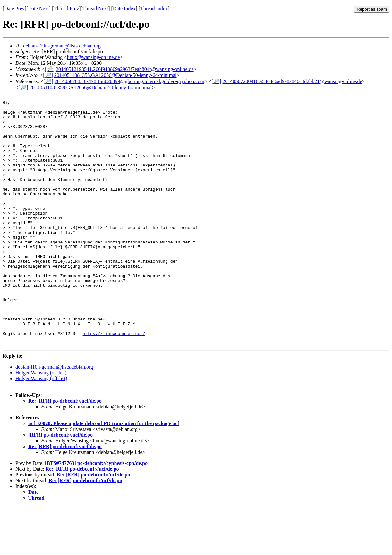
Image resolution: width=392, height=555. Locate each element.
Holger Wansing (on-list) (41, 422)
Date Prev (14, 9)
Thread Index (154, 9)
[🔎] (50, 69)
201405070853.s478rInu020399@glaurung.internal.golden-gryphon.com (129, 81)
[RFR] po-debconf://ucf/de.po (60, 484)
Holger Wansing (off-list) (41, 427)
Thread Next (95, 9)
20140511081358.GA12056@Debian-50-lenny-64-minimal (115, 75)
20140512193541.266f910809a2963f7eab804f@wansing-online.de (125, 69)
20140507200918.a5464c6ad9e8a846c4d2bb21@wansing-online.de (292, 81)
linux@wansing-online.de (93, 57)
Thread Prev (66, 9)
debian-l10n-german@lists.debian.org (62, 46)
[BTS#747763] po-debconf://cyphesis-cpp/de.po (96, 512)
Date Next (39, 9)
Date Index (124, 9)
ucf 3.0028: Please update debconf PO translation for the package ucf (104, 472)
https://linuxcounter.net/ (114, 380)
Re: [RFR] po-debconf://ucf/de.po (65, 450)
